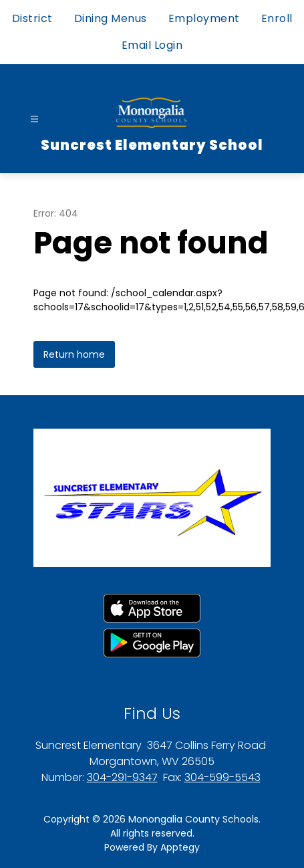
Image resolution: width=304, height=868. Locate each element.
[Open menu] (34, 119)
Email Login (152, 45)
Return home (74, 354)
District (32, 18)
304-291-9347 (122, 777)
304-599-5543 (222, 777)
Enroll (277, 18)
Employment (204, 18)
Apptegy (180, 847)
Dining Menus (111, 18)
